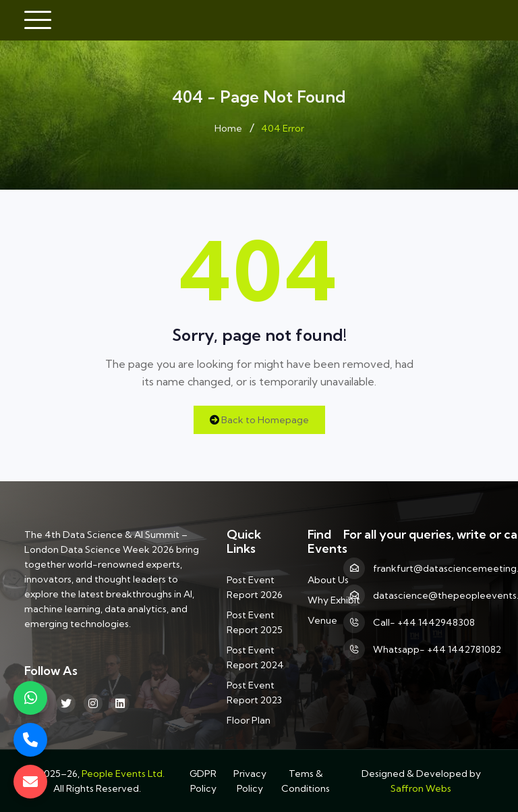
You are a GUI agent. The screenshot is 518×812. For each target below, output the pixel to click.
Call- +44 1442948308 (424, 622)
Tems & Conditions (306, 781)
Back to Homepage (259, 420)
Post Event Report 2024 (255, 657)
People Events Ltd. (123, 774)
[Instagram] (93, 703)
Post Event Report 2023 (254, 693)
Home (228, 128)
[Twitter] (66, 703)
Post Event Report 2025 (255, 622)
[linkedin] (120, 703)
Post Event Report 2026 (255, 587)
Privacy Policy (250, 781)
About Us (328, 580)
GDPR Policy (203, 781)
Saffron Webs (421, 788)
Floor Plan (249, 720)
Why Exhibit (334, 600)
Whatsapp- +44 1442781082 (437, 649)
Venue (322, 620)
